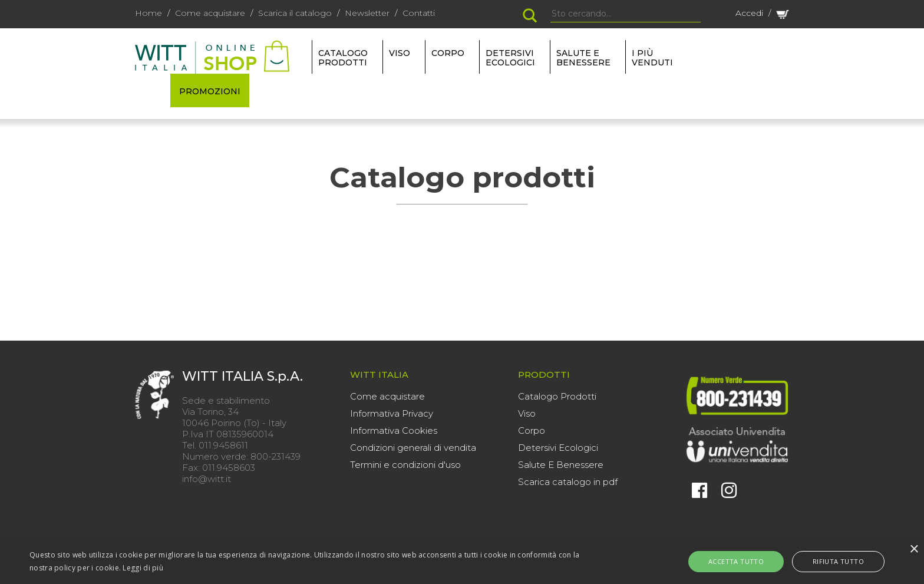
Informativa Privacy (392, 413)
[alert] (462, 562)
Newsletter (367, 13)
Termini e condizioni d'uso (405, 465)
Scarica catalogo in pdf (568, 482)
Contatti (419, 13)
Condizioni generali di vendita (413, 448)
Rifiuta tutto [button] (828, 561)
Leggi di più (143, 568)
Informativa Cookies (394, 430)
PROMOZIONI (210, 91)
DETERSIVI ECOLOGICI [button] (510, 58)
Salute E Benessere (561, 465)
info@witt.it (207, 479)
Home (148, 13)
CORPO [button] (448, 53)
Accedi (749, 13)
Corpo (532, 430)
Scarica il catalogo (295, 13)
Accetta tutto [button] (746, 561)
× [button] (914, 550)
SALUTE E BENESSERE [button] (583, 58)
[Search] (626, 14)
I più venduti (652, 58)
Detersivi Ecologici (558, 448)
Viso (527, 413)
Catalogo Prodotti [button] (343, 58)
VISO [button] (400, 53)
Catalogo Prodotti (557, 396)
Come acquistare (210, 13)
